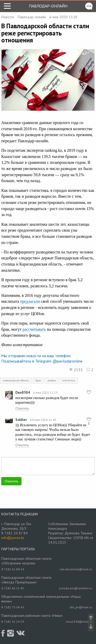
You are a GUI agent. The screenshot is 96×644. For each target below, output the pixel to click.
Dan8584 (23, 392)
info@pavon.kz (13, 538)
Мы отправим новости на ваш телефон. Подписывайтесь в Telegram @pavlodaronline (42, 358)
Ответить (22, 408)
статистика (69, 380)
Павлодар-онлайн (48, 6)
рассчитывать (34, 329)
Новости (8, 17)
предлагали (30, 301)
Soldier (21, 420)
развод (52, 380)
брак (38, 380)
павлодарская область (16, 380)
